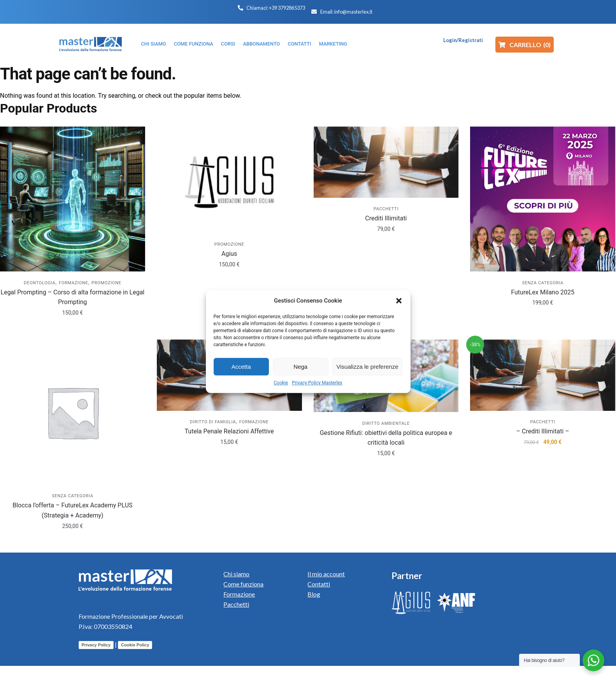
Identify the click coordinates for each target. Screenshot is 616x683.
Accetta (241, 367)
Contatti (319, 584)
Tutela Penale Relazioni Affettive (229, 431)
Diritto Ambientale (386, 423)
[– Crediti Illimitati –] (543, 375)
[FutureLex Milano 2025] (543, 199)
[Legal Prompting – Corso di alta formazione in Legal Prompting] (73, 199)
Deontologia (39, 283)
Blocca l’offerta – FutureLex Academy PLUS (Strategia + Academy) (72, 510)
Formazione (74, 283)
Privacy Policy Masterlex (317, 383)
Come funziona (243, 584)
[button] (399, 301)
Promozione (106, 283)
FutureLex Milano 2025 (543, 292)
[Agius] (229, 180)
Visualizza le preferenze (368, 367)
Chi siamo (236, 574)
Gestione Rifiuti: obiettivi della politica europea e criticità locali (386, 438)
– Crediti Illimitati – (543, 431)
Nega (300, 367)
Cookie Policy (135, 645)
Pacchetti (386, 209)
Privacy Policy (96, 645)
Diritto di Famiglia (213, 422)
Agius (229, 254)
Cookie (281, 383)
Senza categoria (543, 283)
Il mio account (326, 574)
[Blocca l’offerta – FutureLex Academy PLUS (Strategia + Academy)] (73, 412)
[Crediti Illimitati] (386, 162)
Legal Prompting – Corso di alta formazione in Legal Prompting (73, 297)
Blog (314, 594)
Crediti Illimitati (386, 218)
